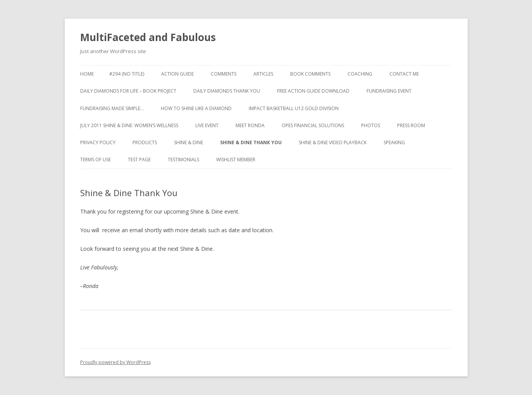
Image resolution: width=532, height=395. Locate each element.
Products (145, 142)
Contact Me (404, 74)
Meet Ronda (250, 125)
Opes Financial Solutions (313, 125)
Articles (263, 74)
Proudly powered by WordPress (115, 362)
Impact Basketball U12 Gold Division (294, 108)
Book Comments (310, 74)
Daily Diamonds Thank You (227, 91)
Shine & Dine (189, 142)
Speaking (394, 142)
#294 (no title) (127, 74)
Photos (371, 125)
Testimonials (183, 160)
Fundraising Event (389, 91)
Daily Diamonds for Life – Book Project (128, 91)
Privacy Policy (98, 142)
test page (139, 160)
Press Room (411, 125)
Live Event (207, 125)
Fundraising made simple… (112, 108)
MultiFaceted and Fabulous (148, 37)
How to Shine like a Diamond (196, 108)
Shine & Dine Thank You (251, 142)
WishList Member (236, 160)
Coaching (360, 74)
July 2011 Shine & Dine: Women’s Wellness (129, 125)
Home (87, 74)
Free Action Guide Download (313, 91)
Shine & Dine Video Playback (333, 142)
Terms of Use (96, 160)
